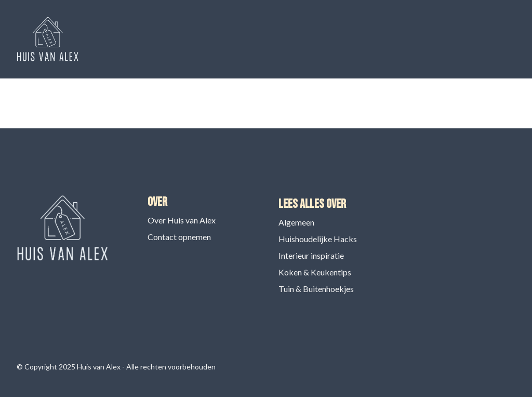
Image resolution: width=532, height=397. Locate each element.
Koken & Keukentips (315, 272)
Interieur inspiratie (311, 255)
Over (157, 202)
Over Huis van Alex (182, 220)
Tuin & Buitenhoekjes (316, 289)
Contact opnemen (179, 237)
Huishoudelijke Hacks (318, 239)
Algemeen (296, 222)
